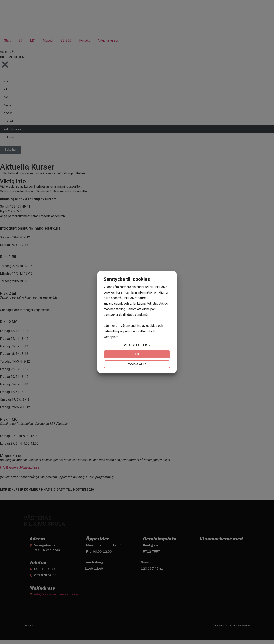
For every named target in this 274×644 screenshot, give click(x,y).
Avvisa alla (137, 364)
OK (137, 354)
